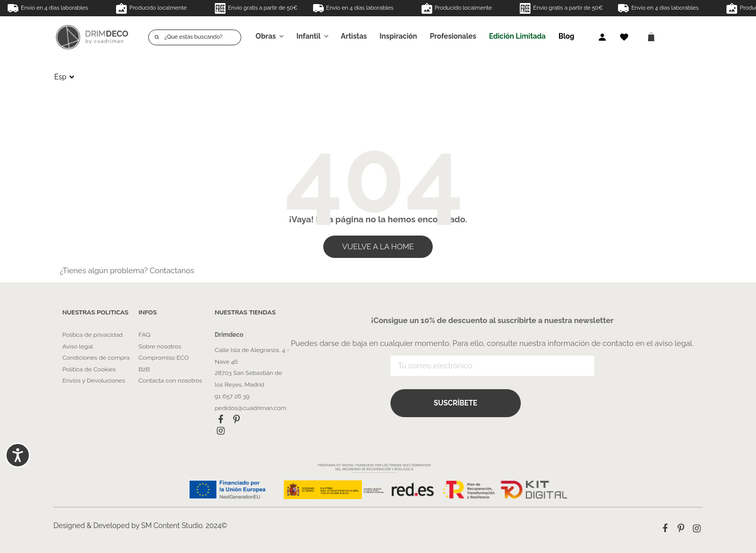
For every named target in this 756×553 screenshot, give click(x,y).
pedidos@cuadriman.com (251, 408)
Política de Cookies (89, 369)
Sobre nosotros (160, 346)
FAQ (144, 335)
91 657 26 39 (232, 396)
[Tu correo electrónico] (492, 367)
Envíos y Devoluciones (94, 381)
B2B (144, 369)
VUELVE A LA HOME (378, 247)
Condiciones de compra (96, 358)
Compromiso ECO (164, 358)
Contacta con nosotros (170, 381)
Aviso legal (78, 346)
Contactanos (172, 271)
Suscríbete (456, 403)
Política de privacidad (93, 335)
